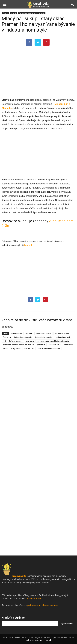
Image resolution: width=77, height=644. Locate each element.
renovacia (68, 345)
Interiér (14, 13)
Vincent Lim (29, 348)
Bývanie (5, 13)
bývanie (29, 333)
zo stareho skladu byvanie (49, 348)
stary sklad (16, 348)
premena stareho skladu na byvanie (53, 341)
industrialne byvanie (23, 337)
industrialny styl (63, 337)
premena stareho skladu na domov (18, 345)
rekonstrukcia (55, 345)
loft (4, 341)
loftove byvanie (16, 341)
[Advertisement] (38, 75)
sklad (5, 348)
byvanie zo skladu (44, 333)
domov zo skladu (62, 333)
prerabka (41, 345)
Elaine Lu (7, 337)
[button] (73, 4)
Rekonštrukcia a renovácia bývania (32, 13)
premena (30, 341)
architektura (17, 333)
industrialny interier (44, 337)
